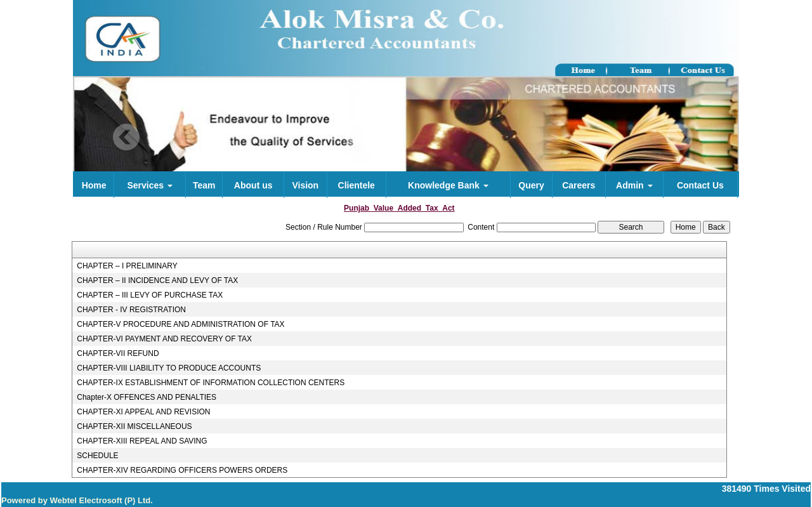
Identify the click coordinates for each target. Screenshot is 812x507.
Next (679, 137)
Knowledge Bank (448, 185)
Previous (127, 137)
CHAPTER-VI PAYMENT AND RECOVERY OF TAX (164, 339)
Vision (305, 185)
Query (531, 185)
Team (204, 185)
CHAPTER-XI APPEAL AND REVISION (143, 412)
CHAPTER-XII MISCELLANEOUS (134, 426)
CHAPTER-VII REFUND (118, 353)
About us (253, 185)
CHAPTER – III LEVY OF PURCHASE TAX (150, 295)
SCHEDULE (97, 456)
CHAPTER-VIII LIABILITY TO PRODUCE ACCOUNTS (169, 368)
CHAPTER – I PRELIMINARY (127, 266)
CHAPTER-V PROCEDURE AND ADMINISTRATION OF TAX (180, 324)
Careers (579, 185)
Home (94, 185)
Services (150, 185)
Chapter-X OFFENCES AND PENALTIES (147, 397)
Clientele (357, 185)
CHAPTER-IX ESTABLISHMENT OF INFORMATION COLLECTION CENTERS (211, 383)
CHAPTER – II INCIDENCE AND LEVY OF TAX (157, 280)
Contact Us (700, 185)
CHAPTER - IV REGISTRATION (131, 310)
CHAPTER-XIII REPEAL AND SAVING (142, 441)
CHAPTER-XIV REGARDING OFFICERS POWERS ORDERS (182, 470)
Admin (634, 185)
